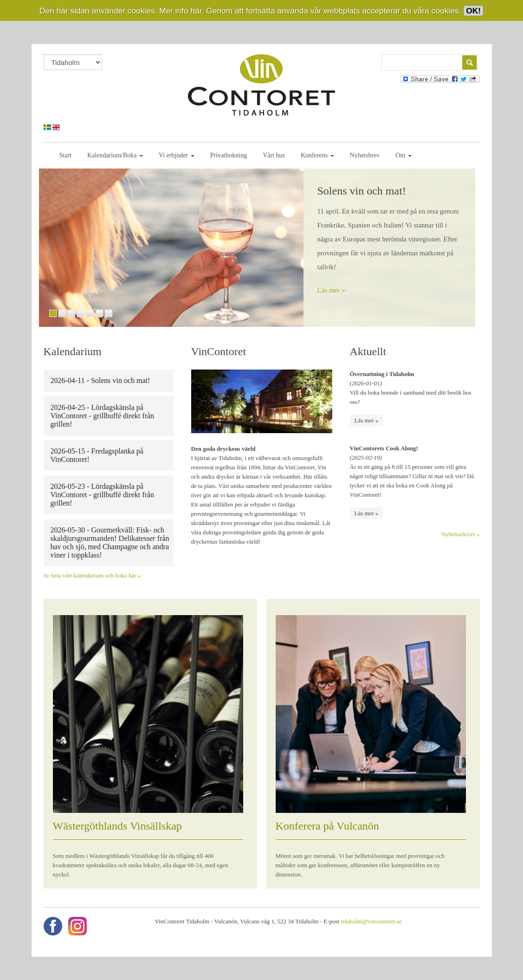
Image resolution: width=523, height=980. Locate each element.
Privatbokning (229, 155)
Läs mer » (331, 290)
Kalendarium (73, 351)
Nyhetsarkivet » (461, 534)
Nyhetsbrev (365, 155)
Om (404, 155)
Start (65, 155)
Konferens (317, 155)
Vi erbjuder (177, 155)
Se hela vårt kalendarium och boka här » (92, 575)
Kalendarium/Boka (115, 155)
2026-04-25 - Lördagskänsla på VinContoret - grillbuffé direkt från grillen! (103, 416)
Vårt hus (274, 155)
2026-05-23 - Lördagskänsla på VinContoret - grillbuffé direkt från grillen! (103, 495)
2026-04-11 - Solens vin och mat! (100, 380)
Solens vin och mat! (362, 191)
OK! (473, 11)
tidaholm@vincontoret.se (371, 921)
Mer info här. (181, 11)
